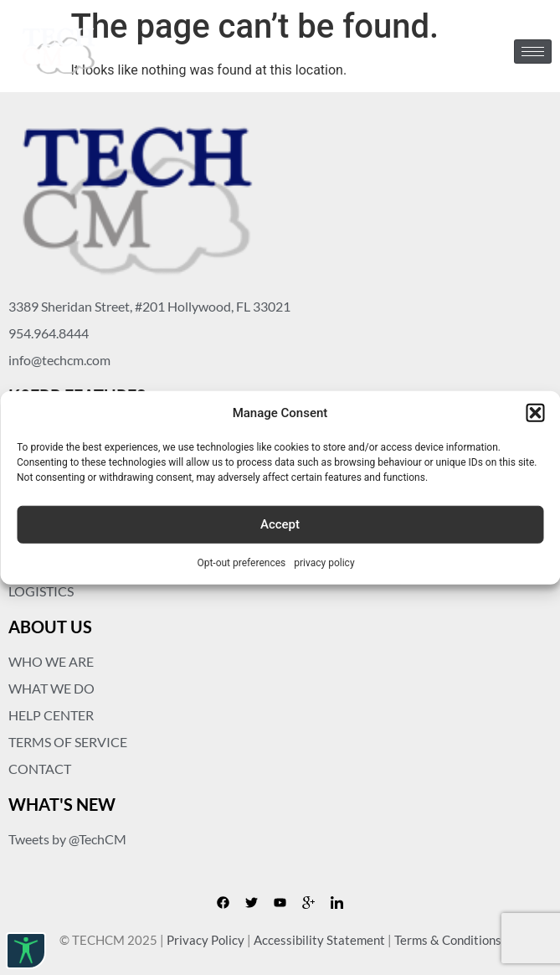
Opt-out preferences (241, 562)
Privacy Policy (206, 940)
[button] (535, 413)
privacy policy (324, 562)
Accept (280, 524)
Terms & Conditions (448, 940)
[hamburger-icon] (533, 52)
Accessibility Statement (319, 940)
